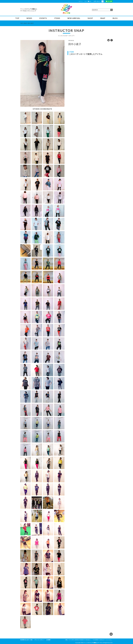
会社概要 (48, 640)
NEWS (29, 18)
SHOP (90, 18)
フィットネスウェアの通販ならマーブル (93, 643)
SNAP (103, 18)
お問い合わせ (97, 1)
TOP (17, 18)
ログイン (81, 1)
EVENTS (43, 18)
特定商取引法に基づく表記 (26, 640)
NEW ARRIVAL (74, 18)
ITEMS (57, 18)
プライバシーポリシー (39, 640)
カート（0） (88, 1)
